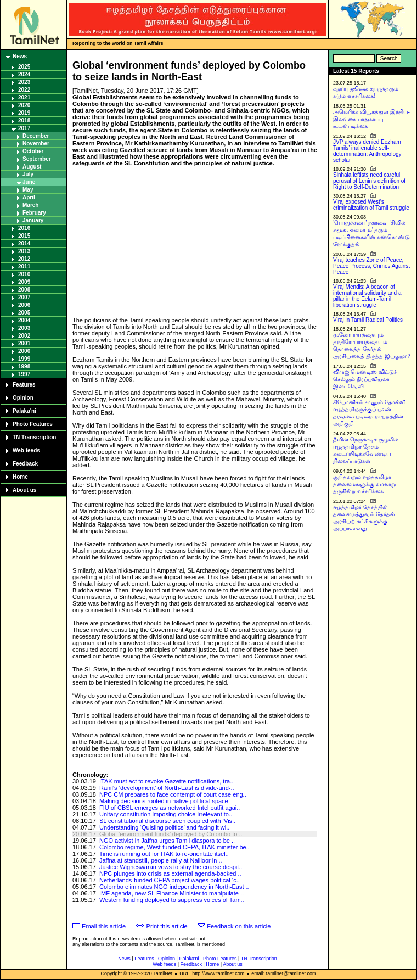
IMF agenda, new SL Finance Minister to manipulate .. (171, 893)
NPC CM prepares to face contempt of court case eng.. (173, 794)
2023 (24, 82)
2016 (24, 228)
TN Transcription (34, 437)
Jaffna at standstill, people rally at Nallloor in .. (161, 860)
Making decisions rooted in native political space (164, 801)
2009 (24, 282)
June (29, 182)
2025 (24, 67)
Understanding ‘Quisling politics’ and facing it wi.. (164, 827)
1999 (24, 359)
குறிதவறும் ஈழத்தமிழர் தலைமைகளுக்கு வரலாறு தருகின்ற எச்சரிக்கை (364, 484)
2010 (24, 274)
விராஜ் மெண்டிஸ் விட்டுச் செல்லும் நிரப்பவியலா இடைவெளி (365, 379)
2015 (24, 236)
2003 (24, 328)
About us (24, 490)
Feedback (25, 464)
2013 (24, 251)
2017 (24, 128)
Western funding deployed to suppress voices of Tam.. (172, 900)
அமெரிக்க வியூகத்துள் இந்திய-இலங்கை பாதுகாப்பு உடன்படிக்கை (371, 119)
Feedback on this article (239, 926)
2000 (24, 351)
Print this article (167, 926)
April (29, 197)
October (33, 151)
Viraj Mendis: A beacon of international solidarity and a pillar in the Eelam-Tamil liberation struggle (367, 296)
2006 (24, 305)
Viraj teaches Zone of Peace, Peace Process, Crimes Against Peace (371, 266)
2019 (24, 113)
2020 (24, 105)
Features (24, 385)
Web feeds (26, 450)
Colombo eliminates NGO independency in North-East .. (174, 887)
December (36, 136)
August (32, 167)
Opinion (23, 398)
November (36, 144)
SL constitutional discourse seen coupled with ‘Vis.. (167, 821)
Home (20, 477)
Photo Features (33, 424)
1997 (24, 374)
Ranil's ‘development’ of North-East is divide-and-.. (167, 788)
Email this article (104, 926)
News (20, 56)
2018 (24, 121)
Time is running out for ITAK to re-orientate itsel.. (164, 854)
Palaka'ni (24, 411)
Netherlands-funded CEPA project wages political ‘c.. (170, 880)
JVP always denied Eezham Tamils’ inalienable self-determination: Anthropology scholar (367, 151)
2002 (24, 336)
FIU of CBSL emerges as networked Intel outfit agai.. (170, 808)
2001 (24, 343)
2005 (24, 313)
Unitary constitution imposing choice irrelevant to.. (166, 814)
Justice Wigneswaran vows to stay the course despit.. (171, 867)
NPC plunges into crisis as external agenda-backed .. (170, 873)
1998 (24, 366)
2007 (24, 297)
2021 (24, 97)
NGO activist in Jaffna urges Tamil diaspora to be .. (167, 841)
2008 (24, 290)
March (30, 205)
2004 (24, 320)
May (28, 190)
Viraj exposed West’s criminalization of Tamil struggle (371, 205)
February (34, 213)
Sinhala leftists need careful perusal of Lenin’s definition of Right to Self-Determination (369, 181)
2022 (24, 90)
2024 (24, 74)
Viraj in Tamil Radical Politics (368, 320)
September (37, 159)
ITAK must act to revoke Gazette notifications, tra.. (166, 781)
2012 (24, 259)
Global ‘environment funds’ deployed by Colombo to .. (171, 834)
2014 (24, 243)
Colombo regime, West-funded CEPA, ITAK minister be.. (174, 847)
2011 (24, 267)
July (28, 174)
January (33, 220)
